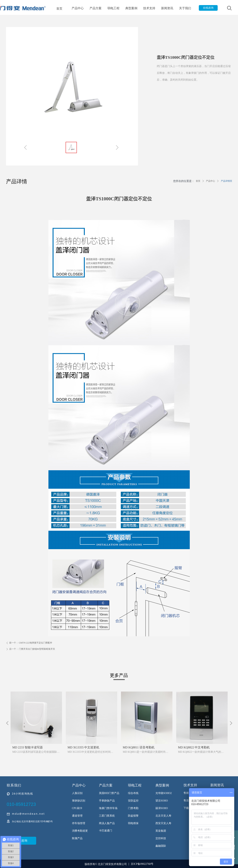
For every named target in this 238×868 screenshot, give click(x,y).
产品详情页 (227, 181)
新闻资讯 (167, 8)
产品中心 (78, 8)
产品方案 (96, 8)
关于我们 (185, 8)
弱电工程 (113, 8)
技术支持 (149, 8)
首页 (59, 8)
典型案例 (131, 8)
